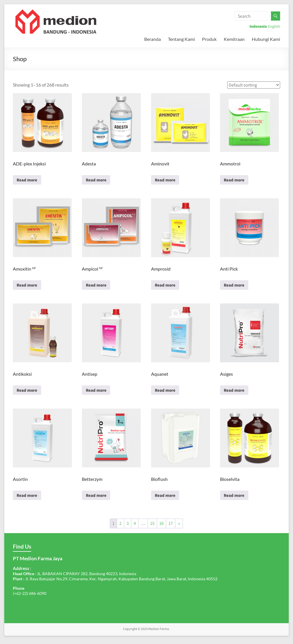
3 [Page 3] (128, 527)
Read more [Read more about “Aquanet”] (167, 393)
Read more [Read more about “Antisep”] (97, 393)
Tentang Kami (181, 39)
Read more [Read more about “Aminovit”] (167, 180)
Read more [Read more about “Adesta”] (97, 180)
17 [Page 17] (171, 527)
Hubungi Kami (266, 39)
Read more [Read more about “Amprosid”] (167, 286)
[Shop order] (254, 85)
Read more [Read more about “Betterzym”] (97, 499)
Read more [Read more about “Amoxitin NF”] (28, 286)
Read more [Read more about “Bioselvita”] (236, 499)
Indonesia (258, 26)
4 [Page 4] (135, 527)
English (274, 26)
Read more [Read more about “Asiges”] (236, 393)
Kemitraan (234, 39)
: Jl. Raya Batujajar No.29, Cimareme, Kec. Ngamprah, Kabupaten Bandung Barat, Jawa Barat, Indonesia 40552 (115, 583)
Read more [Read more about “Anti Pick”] (236, 286)
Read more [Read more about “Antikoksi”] (28, 393)
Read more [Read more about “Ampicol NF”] (97, 286)
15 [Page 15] (152, 527)
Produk (209, 39)
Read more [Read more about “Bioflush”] (167, 499)
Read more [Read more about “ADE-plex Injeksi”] (28, 180)
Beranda (153, 39)
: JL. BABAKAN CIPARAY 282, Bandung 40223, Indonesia (75, 578)
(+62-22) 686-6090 (30, 597)
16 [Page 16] (162, 527)
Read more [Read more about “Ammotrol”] (236, 180)
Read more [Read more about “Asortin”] (28, 499)
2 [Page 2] (120, 527)
